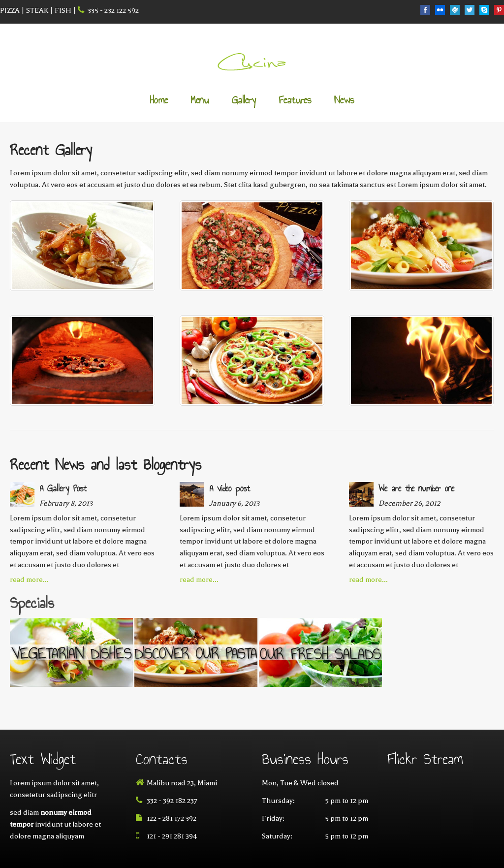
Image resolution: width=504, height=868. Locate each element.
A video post (230, 488)
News (344, 101)
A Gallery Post (63, 488)
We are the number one (416, 488)
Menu (200, 101)
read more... (29, 579)
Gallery (244, 101)
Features (295, 101)
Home (159, 101)
